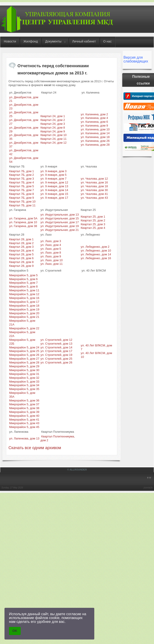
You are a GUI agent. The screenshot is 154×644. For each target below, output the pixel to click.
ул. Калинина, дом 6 (94, 122)
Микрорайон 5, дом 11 (24, 290)
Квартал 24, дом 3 (53, 124)
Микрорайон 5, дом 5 (23, 275)
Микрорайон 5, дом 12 (24, 294)
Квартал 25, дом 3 (93, 224)
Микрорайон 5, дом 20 (24, 313)
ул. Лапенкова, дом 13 (24, 438)
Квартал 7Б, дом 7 (22, 190)
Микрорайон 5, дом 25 (24, 351)
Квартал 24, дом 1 (53, 116)
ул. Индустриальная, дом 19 (60, 226)
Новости (10, 41)
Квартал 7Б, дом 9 (22, 198)
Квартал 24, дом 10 (53, 135)
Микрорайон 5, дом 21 (24, 317)
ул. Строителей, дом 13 (56, 344)
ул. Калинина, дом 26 (95, 141)
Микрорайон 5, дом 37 (24, 404)
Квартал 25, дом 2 (93, 220)
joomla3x (148, 488)
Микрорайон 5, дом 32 (24, 378)
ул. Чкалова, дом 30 (94, 190)
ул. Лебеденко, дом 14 (96, 254)
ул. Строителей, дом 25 (56, 359)
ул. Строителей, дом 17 (56, 351)
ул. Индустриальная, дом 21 (60, 230)
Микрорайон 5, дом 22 (24, 328)
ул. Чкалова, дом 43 (94, 198)
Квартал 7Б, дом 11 (22, 205)
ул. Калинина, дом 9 (94, 126)
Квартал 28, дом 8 (21, 262)
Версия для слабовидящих (136, 59)
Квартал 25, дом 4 (93, 228)
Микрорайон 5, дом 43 (24, 423)
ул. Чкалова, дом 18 (94, 186)
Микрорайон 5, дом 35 (24, 389)
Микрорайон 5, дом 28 (24, 362)
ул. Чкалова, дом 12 (94, 179)
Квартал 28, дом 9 (21, 266)
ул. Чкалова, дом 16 (94, 182)
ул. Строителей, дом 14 (56, 347)
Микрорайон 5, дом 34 (24, 385)
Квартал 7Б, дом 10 (22, 202)
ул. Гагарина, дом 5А (23, 218)
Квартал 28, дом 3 (21, 247)
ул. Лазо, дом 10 (52, 260)
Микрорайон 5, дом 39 (24, 412)
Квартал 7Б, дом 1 (22, 171)
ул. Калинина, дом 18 (95, 137)
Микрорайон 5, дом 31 (24, 374)
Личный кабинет (84, 41)
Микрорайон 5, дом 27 (24, 359)
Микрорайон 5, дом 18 (24, 306)
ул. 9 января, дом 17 (54, 198)
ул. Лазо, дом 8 (51, 253)
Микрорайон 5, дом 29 (24, 366)
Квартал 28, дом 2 (21, 243)
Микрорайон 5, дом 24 (24, 347)
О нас (107, 41)
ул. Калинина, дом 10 (95, 129)
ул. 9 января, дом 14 (54, 190)
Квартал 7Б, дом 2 (22, 175)
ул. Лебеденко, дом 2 (95, 247)
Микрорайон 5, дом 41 (24, 420)
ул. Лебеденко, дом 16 (96, 258)
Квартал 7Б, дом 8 (22, 194)
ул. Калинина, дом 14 (95, 133)
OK (15, 631)
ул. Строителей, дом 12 (56, 340)
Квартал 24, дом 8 (53, 128)
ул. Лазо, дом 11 (52, 264)
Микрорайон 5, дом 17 (24, 302)
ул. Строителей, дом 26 (56, 362)
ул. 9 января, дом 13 (54, 186)
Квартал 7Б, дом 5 (22, 186)
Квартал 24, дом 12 (53, 143)
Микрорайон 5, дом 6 (23, 279)
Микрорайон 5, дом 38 (24, 408)
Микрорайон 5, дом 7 (23, 283)
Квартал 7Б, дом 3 (22, 179)
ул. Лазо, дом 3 (51, 241)
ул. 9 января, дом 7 (53, 179)
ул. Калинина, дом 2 (94, 114)
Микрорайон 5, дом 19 (24, 309)
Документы (53, 41)
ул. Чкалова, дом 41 (94, 194)
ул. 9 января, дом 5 (53, 175)
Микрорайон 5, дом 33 (24, 382)
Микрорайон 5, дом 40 (24, 416)
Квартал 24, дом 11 (53, 139)
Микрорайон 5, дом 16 (24, 298)
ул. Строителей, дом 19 (56, 355)
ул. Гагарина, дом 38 (23, 226)
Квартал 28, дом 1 (21, 239)
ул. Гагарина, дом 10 (23, 222)
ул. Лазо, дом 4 (51, 245)
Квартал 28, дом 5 (21, 254)
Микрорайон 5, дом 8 (23, 286)
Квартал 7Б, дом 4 (22, 182)
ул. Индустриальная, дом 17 (60, 222)
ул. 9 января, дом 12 (54, 182)
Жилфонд (31, 41)
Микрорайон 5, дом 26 (24, 355)
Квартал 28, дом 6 (21, 258)
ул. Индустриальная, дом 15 (60, 218)
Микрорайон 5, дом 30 (24, 370)
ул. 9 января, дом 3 (53, 171)
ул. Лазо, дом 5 (51, 249)
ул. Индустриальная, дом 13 (60, 215)
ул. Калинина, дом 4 (94, 118)
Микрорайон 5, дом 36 (24, 400)
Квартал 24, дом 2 (53, 120)
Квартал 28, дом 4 (21, 251)
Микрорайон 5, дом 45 (24, 427)
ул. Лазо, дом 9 (51, 256)
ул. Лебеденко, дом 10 (96, 251)
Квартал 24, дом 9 (53, 131)
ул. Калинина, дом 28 (95, 145)
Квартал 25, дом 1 (93, 217)
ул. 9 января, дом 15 (54, 194)
